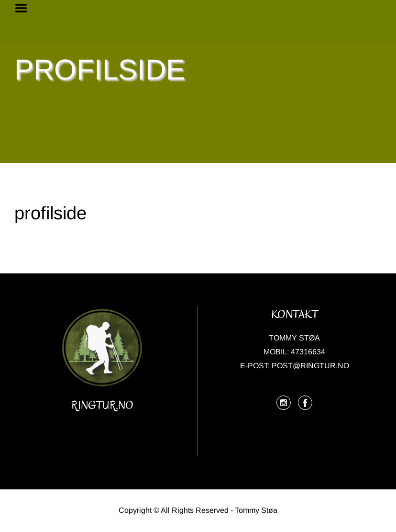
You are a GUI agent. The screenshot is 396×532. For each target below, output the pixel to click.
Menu (24, 8)
